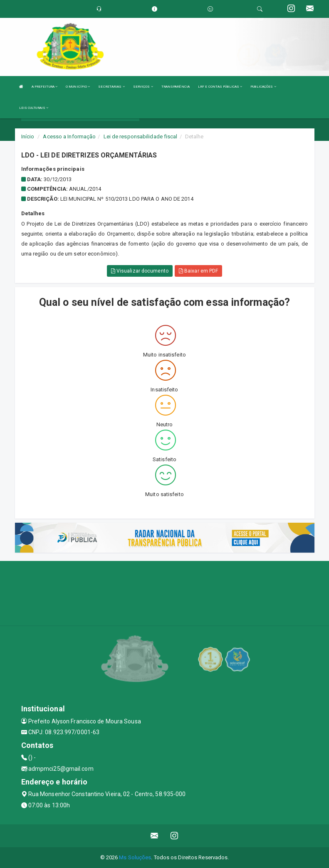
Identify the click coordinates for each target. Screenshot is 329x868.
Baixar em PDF (199, 271)
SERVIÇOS (143, 87)
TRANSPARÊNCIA (176, 87)
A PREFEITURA (45, 87)
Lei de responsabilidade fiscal (141, 136)
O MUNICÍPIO (78, 87)
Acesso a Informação (69, 136)
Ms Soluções (135, 857)
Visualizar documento (140, 271)
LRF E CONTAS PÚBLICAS (220, 87)
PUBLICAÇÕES (263, 87)
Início (28, 136)
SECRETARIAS (111, 87)
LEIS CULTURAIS (34, 108)
